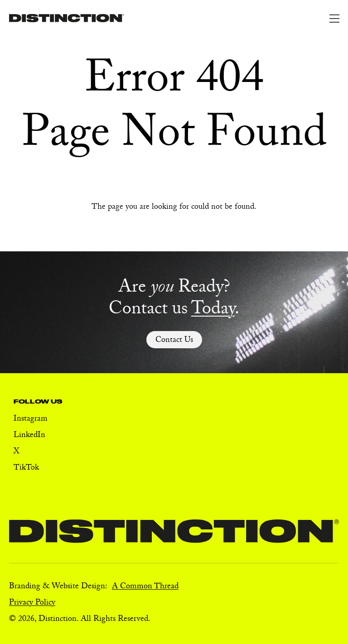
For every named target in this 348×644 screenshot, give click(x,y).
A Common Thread (145, 587)
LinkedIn (29, 436)
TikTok (26, 469)
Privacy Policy (32, 603)
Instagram (31, 420)
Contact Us (174, 341)
